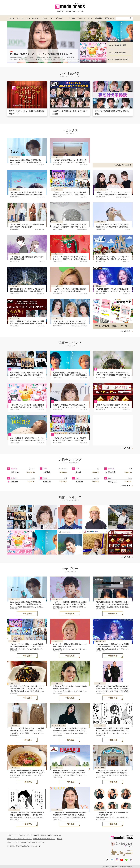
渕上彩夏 (79, 482)
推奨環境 (36, 835)
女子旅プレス (109, 18)
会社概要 (10, 835)
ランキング (81, 18)
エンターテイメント (32, 18)
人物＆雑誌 (98, 18)
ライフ (51, 18)
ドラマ (90, 18)
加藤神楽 (14, 482)
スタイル (20, 18)
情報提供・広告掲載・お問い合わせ (44, 839)
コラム (44, 18)
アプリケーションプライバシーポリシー (20, 839)
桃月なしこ (113, 482)
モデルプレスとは (20, 835)
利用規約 (29, 835)
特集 (73, 18)
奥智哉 (78, 472)
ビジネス (59, 18)
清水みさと (15, 472)
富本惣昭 (112, 472)
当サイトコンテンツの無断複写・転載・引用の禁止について (26, 842)
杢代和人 (47, 472)
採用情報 (43, 835)
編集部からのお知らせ (54, 835)
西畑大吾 (47, 482)
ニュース (11, 18)
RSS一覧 (60, 839)
